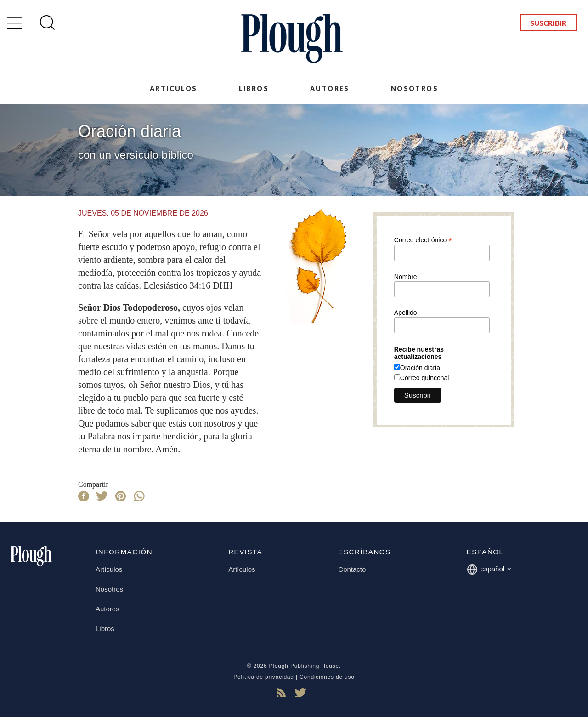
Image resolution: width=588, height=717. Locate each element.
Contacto (352, 569)
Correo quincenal (425, 378)
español (489, 569)
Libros (254, 88)
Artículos (174, 88)
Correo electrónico (423, 240)
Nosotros (415, 88)
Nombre (406, 277)
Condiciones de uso (327, 677)
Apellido (406, 313)
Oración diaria (420, 368)
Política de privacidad (264, 677)
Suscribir (548, 23)
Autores (330, 88)
